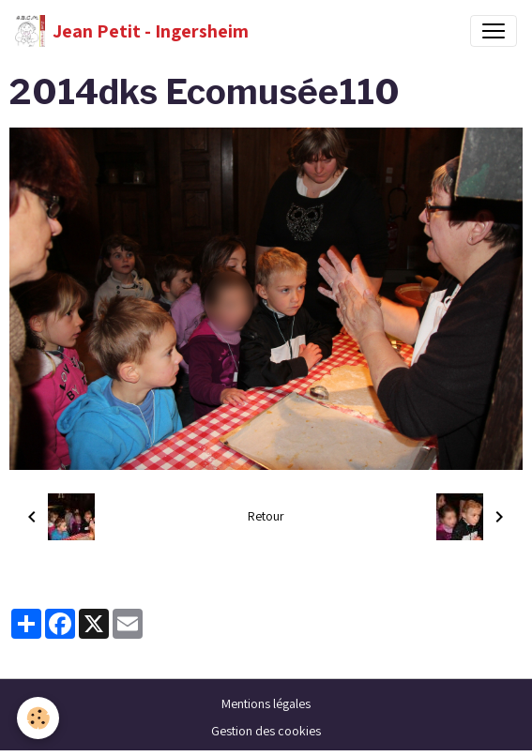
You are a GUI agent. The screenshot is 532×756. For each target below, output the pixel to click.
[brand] (132, 31)
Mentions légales (266, 703)
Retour (266, 516)
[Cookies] (38, 718)
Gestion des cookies (266, 731)
